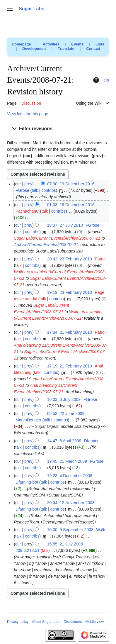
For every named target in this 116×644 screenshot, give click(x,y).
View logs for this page (28, 114)
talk (35, 190)
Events (77, 44)
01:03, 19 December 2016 (71, 205)
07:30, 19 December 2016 (71, 184)
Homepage (21, 44)
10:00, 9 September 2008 (70, 530)
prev (28, 184)
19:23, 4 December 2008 (70, 476)
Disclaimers (73, 622)
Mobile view (94, 622)
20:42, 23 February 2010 (70, 259)
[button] (58, 129)
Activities (51, 44)
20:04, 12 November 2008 (71, 503)
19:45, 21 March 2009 (67, 461)
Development (34, 49)
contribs (48, 190)
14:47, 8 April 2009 (64, 441)
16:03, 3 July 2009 (64, 399)
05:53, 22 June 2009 (66, 413)
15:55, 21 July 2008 (65, 544)
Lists (100, 44)
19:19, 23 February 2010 (70, 292)
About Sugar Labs (46, 622)
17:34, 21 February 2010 (70, 332)
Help (100, 80)
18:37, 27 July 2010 (65, 225)
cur (18, 205)
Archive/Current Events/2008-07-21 (46, 245)
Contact (93, 49)
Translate (66, 49)
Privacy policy (18, 622)
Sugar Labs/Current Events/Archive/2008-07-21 (57, 238)
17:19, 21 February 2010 (70, 366)
